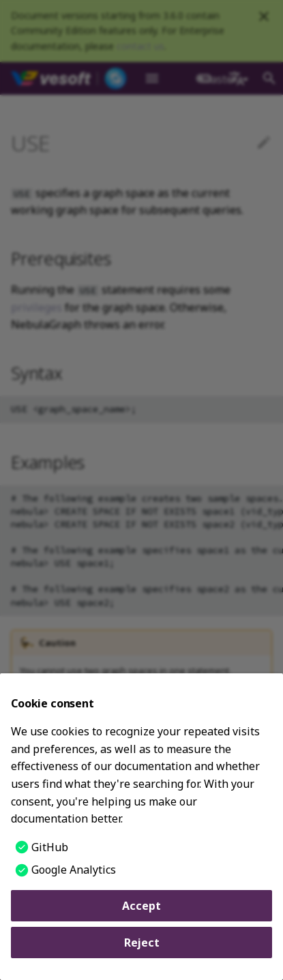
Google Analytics (74, 870)
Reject (142, 943)
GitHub (50, 847)
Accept (141, 906)
